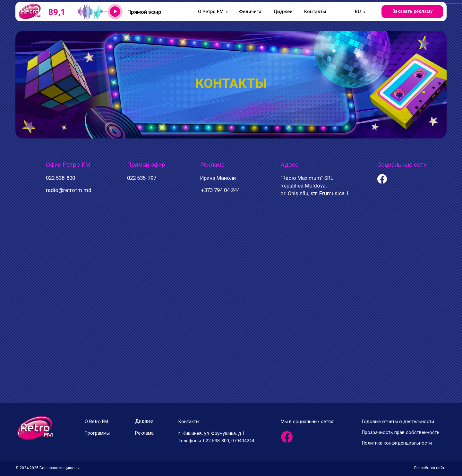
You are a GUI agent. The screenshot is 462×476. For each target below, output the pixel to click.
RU (358, 12)
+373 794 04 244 (220, 190)
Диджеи (283, 12)
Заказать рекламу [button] (412, 11)
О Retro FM (96, 422)
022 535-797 (142, 178)
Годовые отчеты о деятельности (398, 422)
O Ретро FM (211, 12)
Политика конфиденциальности (397, 443)
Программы (97, 433)
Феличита (250, 12)
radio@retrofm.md (69, 190)
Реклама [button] (144, 433)
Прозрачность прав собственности (401, 433)
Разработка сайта (430, 468)
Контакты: (189, 422)
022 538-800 (60, 178)
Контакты (315, 12)
